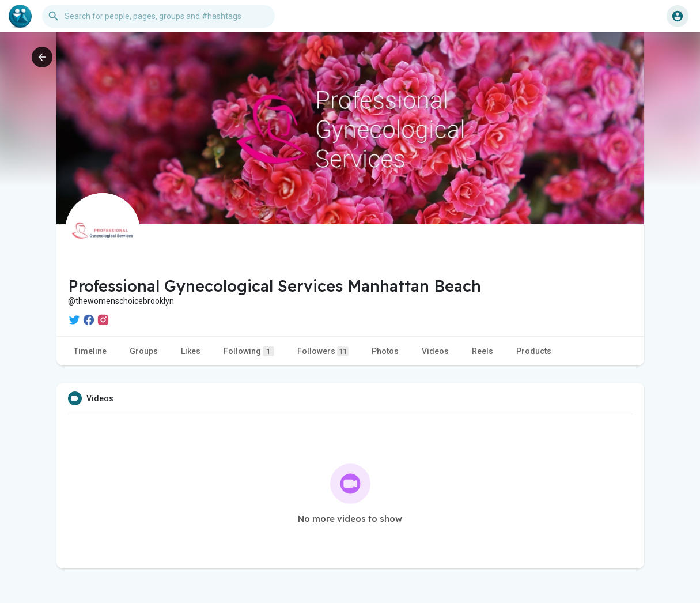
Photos (385, 351)
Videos (435, 351)
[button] (158, 16)
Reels (483, 351)
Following (249, 351)
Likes (191, 351)
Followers (323, 351)
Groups (144, 351)
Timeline (90, 351)
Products (534, 351)
